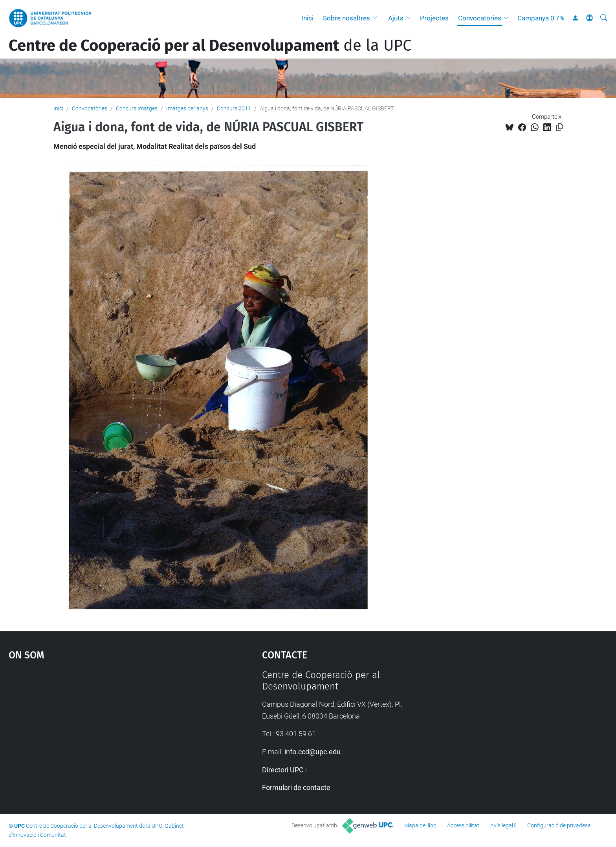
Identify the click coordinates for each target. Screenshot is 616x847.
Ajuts (396, 18)
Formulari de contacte (296, 787)
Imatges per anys (187, 108)
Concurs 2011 (234, 108)
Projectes (434, 18)
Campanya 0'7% (541, 18)
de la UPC (210, 46)
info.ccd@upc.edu (313, 752)
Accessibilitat (463, 825)
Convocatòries (480, 18)
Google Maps (105, 728)
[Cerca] (604, 18)
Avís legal (502, 825)
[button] (377, 18)
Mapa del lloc (420, 825)
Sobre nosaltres (346, 18)
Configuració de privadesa (559, 825)
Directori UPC (283, 770)
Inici (307, 18)
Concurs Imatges (137, 108)
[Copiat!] (559, 127)
